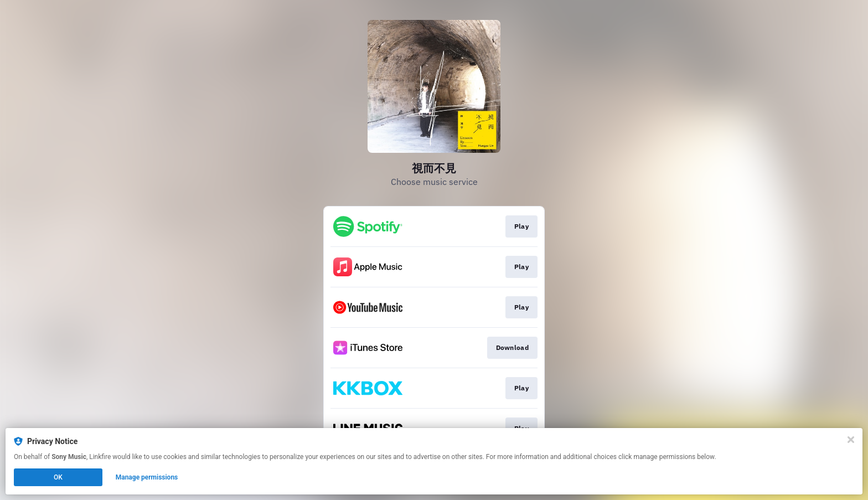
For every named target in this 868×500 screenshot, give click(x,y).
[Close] (851, 440)
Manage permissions (147, 477)
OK (58, 477)
